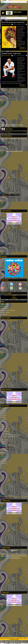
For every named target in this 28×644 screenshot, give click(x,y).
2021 (3, 418)
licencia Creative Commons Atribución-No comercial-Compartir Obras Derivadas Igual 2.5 (17, 557)
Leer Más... (22, 48)
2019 (3, 421)
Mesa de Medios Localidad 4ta (8, 310)
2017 (3, 425)
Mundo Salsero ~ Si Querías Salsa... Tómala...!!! (18, 638)
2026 (3, 408)
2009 (3, 458)
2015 (3, 428)
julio (4, 445)
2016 (3, 427)
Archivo (10, 195)
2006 (3, 464)
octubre (5, 439)
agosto (5, 443)
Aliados (4, 195)
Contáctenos (4, 314)
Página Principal (14, 91)
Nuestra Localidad (6, 312)
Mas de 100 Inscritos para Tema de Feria (13, 22)
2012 (3, 453)
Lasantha (21, 641)
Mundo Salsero (7, 24)
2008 (3, 460)
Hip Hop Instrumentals (18, 642)
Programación (5, 306)
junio (5, 446)
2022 (3, 416)
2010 (3, 456)
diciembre (6, 432)
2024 (3, 412)
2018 (3, 423)
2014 (3, 430)
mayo (5, 448)
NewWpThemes (8, 641)
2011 (3, 454)
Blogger (17, 639)
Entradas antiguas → (22, 90)
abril (4, 450)
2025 (3, 410)
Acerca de (16, 195)
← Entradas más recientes (7, 90)
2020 (3, 419)
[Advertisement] (14, 108)
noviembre (6, 433)
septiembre (6, 441)
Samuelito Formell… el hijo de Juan (11, 53)
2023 (3, 414)
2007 (3, 462)
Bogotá (14, 297)
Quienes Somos (5, 308)
